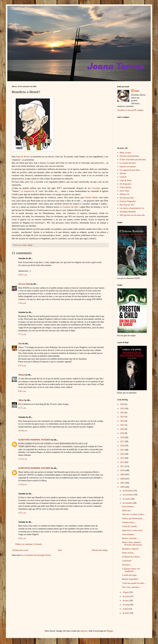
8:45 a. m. (22, 391)
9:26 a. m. (22, 538)
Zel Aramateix (126, 184)
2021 (123, 425)
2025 (123, 409)
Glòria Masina (126, 187)
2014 (123, 454)
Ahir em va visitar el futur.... (134, 514)
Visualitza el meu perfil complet (130, 110)
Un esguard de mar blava (130, 170)
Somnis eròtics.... (129, 522)
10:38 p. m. (23, 431)
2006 (123, 487)
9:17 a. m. (22, 408)
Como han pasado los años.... (134, 583)
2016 (123, 446)
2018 (123, 437)
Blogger (110, 631)
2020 (123, 429)
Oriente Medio (91, 197)
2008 (123, 479)
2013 (123, 458)
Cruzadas (96, 188)
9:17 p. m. (22, 366)
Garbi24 (123, 177)
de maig (126, 605)
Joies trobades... (129, 534)
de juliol (126, 596)
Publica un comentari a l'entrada (29, 544)
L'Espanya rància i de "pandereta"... (131, 570)
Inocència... (127, 565)
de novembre (128, 495)
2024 (123, 413)
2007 (123, 483)
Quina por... (127, 510)
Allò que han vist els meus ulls (132, 215)
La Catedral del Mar (69, 207)
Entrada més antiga (100, 550)
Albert (21, 400)
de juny (126, 601)
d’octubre (127, 499)
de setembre (128, 503)
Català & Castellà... (130, 526)
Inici (60, 550)
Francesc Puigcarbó (128, 201)
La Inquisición (27, 191)
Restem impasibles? (130, 579)
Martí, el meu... (126, 153)
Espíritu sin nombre (128, 167)
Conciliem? (127, 561)
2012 (123, 462)
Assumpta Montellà (128, 212)
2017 (123, 442)
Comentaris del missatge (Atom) (37, 555)
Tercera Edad (24, 284)
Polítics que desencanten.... (133, 518)
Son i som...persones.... (132, 587)
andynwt (84, 631)
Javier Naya (124, 191)
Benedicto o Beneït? (130, 549)
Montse (22, 375)
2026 (123, 404)
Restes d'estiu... (129, 553)
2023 (123, 417)
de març (126, 613)
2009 (123, 475)
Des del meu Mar (127, 198)
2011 (123, 466)
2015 (123, 450)
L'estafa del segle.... (130, 575)
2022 (123, 421)
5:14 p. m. (22, 303)
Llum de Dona (126, 180)
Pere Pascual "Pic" (127, 205)
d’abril (126, 609)
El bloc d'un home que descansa (133, 160)
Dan (20, 344)
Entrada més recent (20, 550)
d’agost (126, 592)
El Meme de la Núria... (132, 557)
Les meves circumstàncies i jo (132, 208)
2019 (123, 433)
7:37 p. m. (22, 334)
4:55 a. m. (22, 513)
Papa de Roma (23, 156)
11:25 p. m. (23, 459)
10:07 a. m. (23, 275)
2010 (123, 470)
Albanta (123, 173)
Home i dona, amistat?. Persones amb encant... (133, 544)
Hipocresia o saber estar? (132, 530)
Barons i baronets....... (131, 538)
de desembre (128, 491)
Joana (137, 91)
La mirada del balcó (128, 163)
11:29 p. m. (23, 484)
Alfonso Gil (125, 194)
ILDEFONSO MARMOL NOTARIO (34, 440)
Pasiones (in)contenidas (129, 156)
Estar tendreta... (129, 507)
